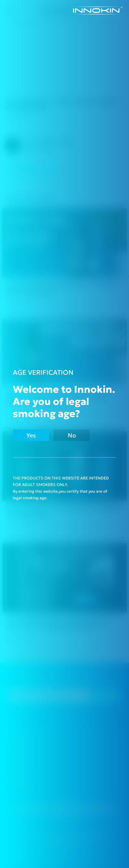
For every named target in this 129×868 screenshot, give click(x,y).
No (72, 435)
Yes (31, 435)
